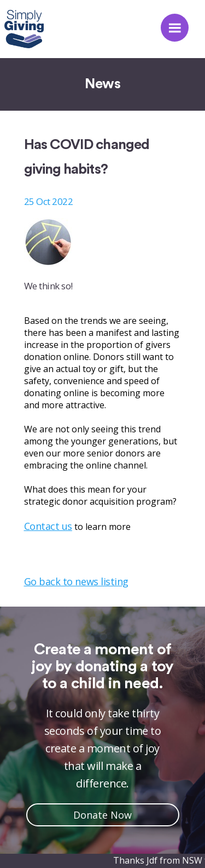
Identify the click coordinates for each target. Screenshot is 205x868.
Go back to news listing (76, 581)
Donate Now (102, 815)
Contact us (48, 526)
